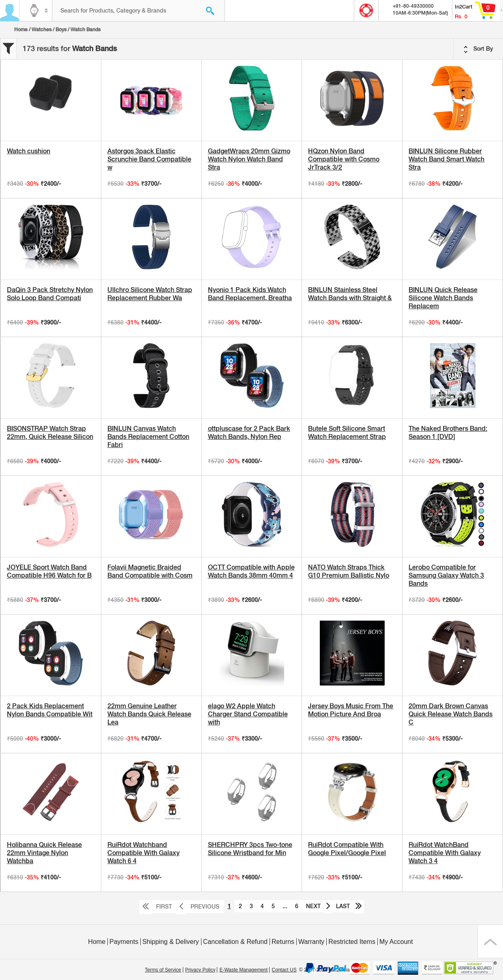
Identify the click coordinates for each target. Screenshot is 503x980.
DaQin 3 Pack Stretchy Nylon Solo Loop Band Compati (50, 294)
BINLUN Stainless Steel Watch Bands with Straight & (350, 294)
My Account (396, 942)
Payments (124, 942)
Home (21, 30)
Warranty (311, 942)
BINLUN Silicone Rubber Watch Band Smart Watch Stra (446, 159)
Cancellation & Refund (235, 942)
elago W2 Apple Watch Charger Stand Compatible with (248, 714)
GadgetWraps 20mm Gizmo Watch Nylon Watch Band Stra (249, 159)
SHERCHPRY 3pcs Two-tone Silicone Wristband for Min (250, 849)
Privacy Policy (200, 970)
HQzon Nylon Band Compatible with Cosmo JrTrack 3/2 (344, 159)
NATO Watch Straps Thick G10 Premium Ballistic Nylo (349, 571)
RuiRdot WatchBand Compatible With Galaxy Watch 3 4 (445, 853)
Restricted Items (352, 942)
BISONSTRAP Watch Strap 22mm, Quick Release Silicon (50, 433)
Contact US (284, 970)
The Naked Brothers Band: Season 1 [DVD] (448, 433)
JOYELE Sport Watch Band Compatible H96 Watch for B (49, 571)
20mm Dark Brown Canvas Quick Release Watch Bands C (451, 714)
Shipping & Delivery (171, 942)
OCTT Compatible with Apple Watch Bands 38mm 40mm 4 (251, 571)
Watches (42, 30)
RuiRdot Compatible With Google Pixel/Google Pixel (347, 849)
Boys (61, 30)
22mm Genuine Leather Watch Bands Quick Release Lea (149, 714)
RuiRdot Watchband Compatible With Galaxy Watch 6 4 (143, 853)
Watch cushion (29, 151)
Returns (283, 942)
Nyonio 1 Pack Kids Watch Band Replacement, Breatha (250, 294)
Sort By (478, 49)
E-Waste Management (243, 970)
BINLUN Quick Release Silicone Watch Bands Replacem (443, 298)
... (285, 906)
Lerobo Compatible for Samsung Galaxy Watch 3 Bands (446, 575)
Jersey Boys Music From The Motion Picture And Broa (351, 710)
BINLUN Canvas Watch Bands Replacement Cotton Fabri (148, 437)
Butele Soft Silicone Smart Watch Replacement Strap (347, 433)
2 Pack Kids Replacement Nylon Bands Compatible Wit (50, 710)
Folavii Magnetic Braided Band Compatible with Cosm (150, 571)
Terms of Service (163, 970)
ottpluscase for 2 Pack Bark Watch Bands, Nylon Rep (249, 433)
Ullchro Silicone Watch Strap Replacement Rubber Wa (150, 294)
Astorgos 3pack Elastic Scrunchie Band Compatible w (149, 159)
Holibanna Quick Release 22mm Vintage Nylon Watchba (44, 853)
